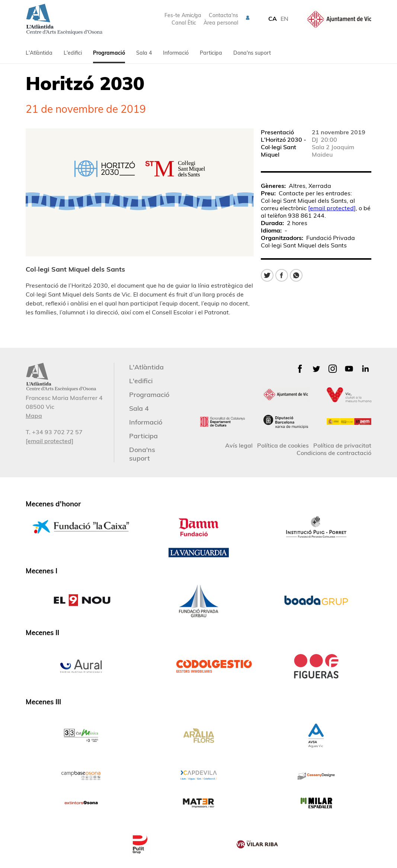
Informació (176, 53)
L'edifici (73, 53)
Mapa (34, 416)
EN (284, 19)
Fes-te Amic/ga (183, 15)
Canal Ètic (184, 23)
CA (273, 19)
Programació (109, 53)
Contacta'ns (223, 15)
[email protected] (332, 208)
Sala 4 (144, 53)
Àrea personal (221, 23)
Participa (211, 53)
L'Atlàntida (39, 53)
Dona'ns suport (252, 53)
